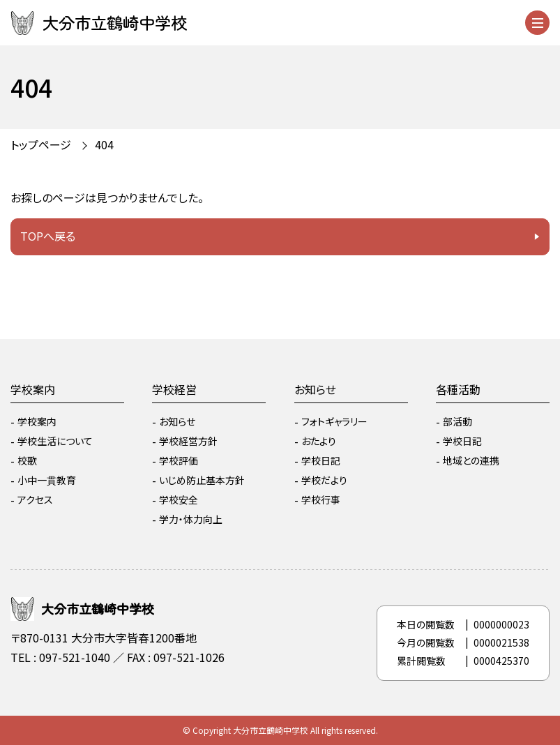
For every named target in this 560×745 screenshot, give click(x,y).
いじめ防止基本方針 (202, 480)
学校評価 (179, 460)
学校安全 (179, 499)
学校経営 (174, 389)
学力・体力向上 (191, 519)
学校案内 (33, 389)
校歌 (27, 460)
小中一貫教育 (47, 480)
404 (104, 144)
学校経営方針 (188, 441)
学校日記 (321, 460)
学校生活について (55, 441)
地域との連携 (471, 460)
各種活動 (458, 389)
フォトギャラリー (334, 421)
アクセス (35, 499)
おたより (319, 441)
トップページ (41, 144)
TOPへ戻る (48, 236)
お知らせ (177, 421)
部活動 (457, 421)
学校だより (324, 480)
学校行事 (321, 499)
